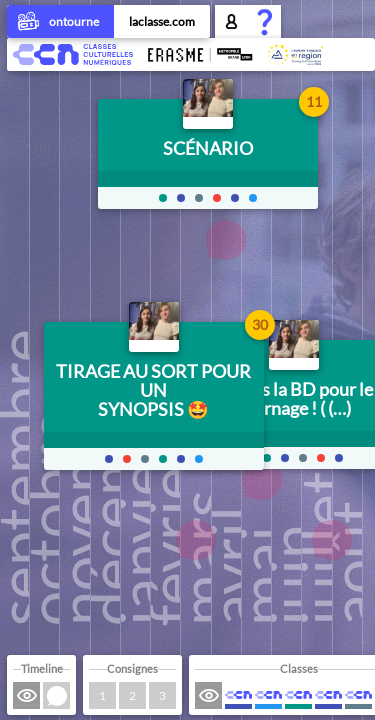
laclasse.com (162, 21)
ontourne (60, 23)
